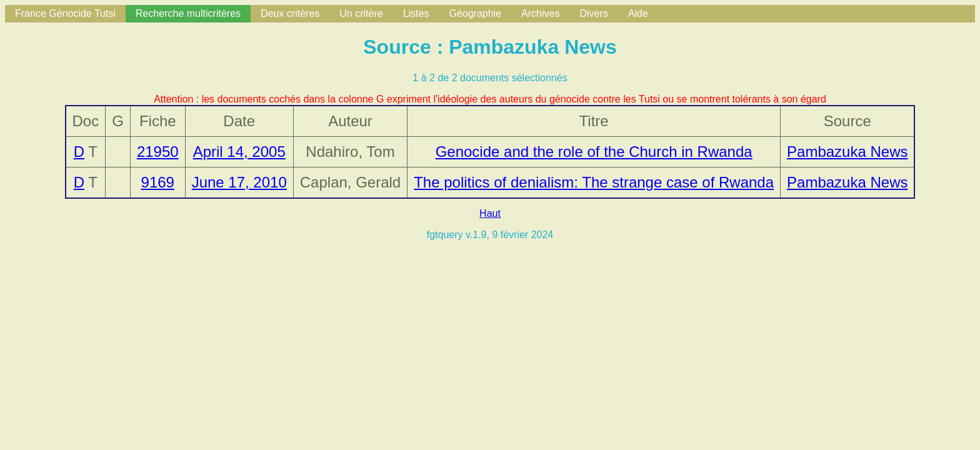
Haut (490, 213)
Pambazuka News (847, 152)
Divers (593, 13)
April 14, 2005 (239, 152)
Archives (540, 13)
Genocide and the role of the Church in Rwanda (594, 152)
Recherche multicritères (188, 13)
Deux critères (290, 13)
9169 (158, 182)
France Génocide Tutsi (65, 13)
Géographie (475, 13)
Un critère (361, 13)
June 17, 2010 (239, 182)
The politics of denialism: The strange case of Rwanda (594, 182)
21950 (158, 152)
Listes (416, 13)
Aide (638, 13)
